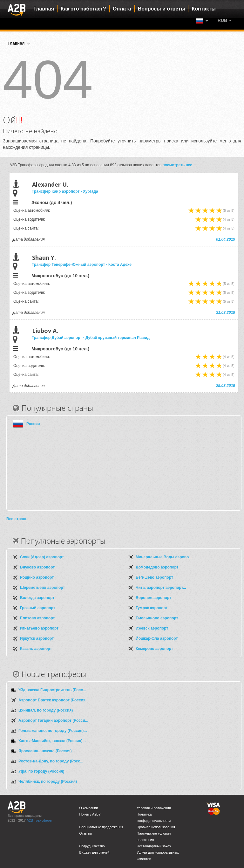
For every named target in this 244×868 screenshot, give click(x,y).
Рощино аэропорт (37, 577)
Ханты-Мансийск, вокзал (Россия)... (52, 741)
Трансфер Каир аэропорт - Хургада (65, 191)
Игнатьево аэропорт (39, 628)
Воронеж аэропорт (153, 598)
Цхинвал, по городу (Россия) (46, 710)
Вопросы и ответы (162, 9)
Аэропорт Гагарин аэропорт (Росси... (53, 720)
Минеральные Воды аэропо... (164, 557)
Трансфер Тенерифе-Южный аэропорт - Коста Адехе (82, 265)
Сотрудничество (92, 846)
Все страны (17, 519)
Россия (33, 424)
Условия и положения (154, 808)
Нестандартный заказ (154, 846)
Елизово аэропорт (37, 618)
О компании (89, 808)
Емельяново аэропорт (157, 618)
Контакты (203, 9)
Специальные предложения (101, 827)
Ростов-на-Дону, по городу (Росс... (51, 761)
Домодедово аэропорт (157, 567)
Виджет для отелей (95, 852)
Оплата (122, 9)
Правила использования (156, 827)
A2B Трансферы (39, 820)
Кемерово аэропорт (154, 649)
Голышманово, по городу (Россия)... (53, 731)
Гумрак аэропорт (152, 608)
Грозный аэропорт (38, 608)
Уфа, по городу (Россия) (41, 771)
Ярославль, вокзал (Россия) (45, 751)
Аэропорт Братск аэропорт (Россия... (54, 700)
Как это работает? (83, 9)
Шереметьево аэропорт (42, 588)
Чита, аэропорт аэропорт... (161, 588)
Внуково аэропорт (37, 567)
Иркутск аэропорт (37, 638)
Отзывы (86, 833)
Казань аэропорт (36, 649)
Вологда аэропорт (37, 598)
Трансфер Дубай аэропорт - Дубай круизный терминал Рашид (91, 338)
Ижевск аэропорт (152, 628)
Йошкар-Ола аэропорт (157, 638)
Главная (44, 9)
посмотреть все (177, 165)
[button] (225, 20)
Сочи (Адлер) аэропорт (42, 557)
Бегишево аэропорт (154, 577)
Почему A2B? (90, 814)
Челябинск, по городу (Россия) (48, 782)
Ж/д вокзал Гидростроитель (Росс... (52, 690)
